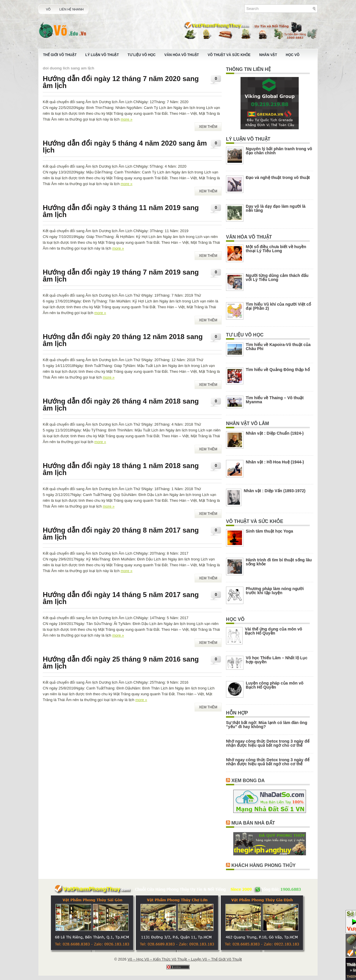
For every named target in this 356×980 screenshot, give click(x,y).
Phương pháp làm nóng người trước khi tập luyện (275, 591)
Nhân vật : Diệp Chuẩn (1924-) (275, 433)
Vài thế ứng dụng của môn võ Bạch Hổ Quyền (274, 631)
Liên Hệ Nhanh (72, 9)
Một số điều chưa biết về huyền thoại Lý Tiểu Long (276, 249)
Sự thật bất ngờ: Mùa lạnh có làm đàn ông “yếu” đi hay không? (267, 725)
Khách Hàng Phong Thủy (263, 865)
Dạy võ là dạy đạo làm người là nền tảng (276, 208)
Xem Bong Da (248, 781)
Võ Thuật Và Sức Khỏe (229, 55)
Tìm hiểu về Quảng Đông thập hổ (278, 370)
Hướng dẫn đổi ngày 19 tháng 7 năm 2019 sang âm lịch (121, 276)
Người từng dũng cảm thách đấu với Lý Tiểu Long (277, 277)
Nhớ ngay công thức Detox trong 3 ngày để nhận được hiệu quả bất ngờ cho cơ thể (268, 743)
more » (127, 119)
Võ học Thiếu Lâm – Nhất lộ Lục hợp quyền (277, 660)
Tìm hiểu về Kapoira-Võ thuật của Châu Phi (278, 347)
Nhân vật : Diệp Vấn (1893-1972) (275, 491)
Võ (48, 9)
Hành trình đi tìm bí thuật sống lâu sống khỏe (279, 562)
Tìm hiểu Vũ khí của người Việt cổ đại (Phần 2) (278, 306)
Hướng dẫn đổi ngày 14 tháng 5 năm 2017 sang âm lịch (121, 598)
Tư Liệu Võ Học (142, 55)
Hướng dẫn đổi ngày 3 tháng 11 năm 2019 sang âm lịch (121, 211)
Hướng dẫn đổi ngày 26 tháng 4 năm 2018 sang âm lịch (121, 405)
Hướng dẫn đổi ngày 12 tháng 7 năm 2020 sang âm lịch (121, 82)
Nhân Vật (268, 55)
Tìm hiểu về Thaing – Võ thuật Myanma (275, 400)
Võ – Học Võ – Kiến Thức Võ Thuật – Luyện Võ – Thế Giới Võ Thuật (185, 959)
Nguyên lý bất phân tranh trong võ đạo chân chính (279, 151)
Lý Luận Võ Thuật (102, 55)
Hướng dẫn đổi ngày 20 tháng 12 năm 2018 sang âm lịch (123, 340)
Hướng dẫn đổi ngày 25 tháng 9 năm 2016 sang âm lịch (121, 663)
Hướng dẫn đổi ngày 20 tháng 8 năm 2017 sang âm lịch (121, 534)
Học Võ (293, 55)
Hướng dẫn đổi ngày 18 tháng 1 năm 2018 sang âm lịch (121, 469)
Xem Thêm (208, 127)
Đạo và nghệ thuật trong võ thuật (278, 178)
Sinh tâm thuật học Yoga (269, 531)
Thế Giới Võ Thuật (60, 55)
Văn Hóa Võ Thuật (182, 55)
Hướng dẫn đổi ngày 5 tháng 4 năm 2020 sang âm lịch (125, 147)
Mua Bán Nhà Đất (253, 823)
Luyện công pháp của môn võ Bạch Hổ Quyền (275, 685)
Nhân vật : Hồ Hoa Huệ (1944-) (275, 462)
